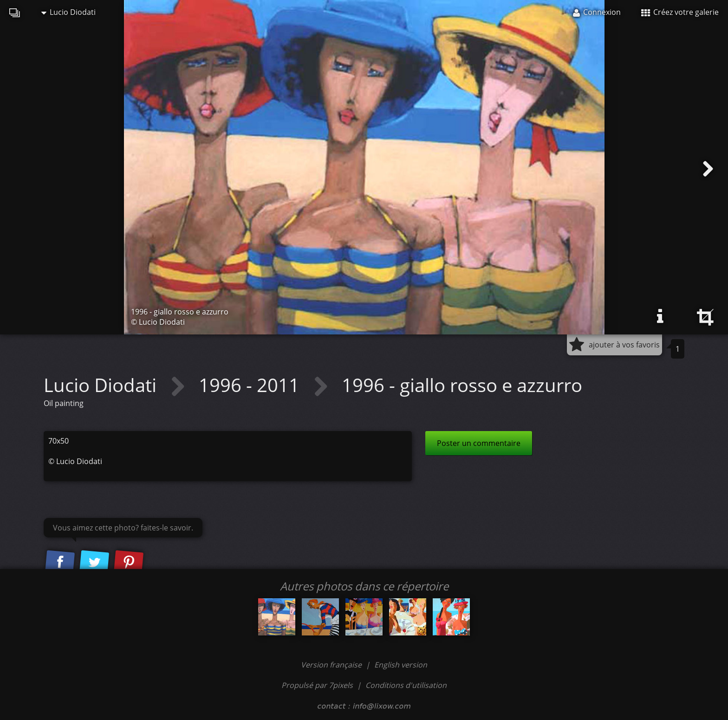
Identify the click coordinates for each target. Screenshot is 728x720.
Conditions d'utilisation (406, 685)
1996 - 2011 (251, 385)
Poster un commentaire (479, 443)
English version (401, 665)
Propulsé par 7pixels (317, 685)
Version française (332, 665)
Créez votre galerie (680, 12)
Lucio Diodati (68, 12)
